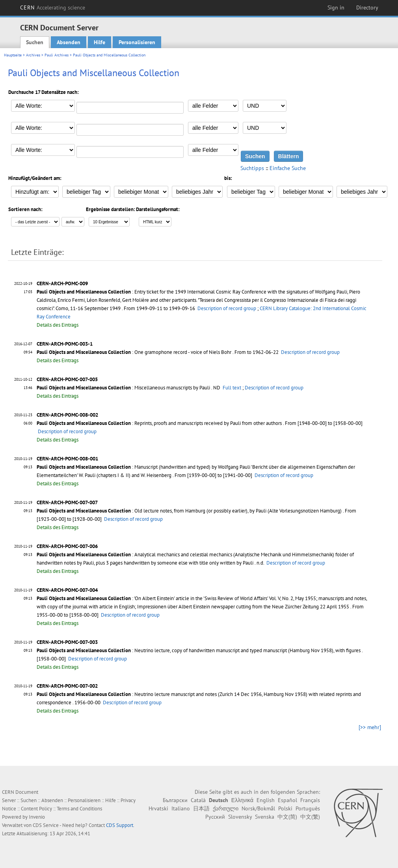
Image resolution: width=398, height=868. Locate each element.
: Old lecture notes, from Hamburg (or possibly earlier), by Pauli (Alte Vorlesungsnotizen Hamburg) (189, 511)
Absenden (69, 42)
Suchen (35, 42)
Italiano (181, 808)
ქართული (226, 808)
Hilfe (99, 42)
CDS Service (46, 825)
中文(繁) (310, 817)
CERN (53, 7)
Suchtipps (252, 168)
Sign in (336, 7)
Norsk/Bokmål (258, 808)
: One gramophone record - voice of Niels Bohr (134, 352)
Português (308, 808)
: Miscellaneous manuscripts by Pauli (123, 388)
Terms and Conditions (79, 809)
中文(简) (287, 817)
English (266, 800)
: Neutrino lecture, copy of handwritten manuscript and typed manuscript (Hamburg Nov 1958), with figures (199, 650)
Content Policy (36, 809)
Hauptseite (13, 55)
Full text (232, 388)
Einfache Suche (288, 168)
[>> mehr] (370, 727)
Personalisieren (137, 42)
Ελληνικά (242, 800)
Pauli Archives (57, 55)
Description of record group (227, 308)
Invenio (37, 817)
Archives (33, 55)
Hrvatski (158, 808)
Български (175, 800)
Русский (215, 817)
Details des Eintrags (58, 325)
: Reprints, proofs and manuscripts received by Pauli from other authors (159, 423)
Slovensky (240, 817)
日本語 (201, 808)
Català (198, 800)
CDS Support (120, 825)
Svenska (265, 817)
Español (287, 800)
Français (310, 800)
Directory (367, 7)
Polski (285, 808)
